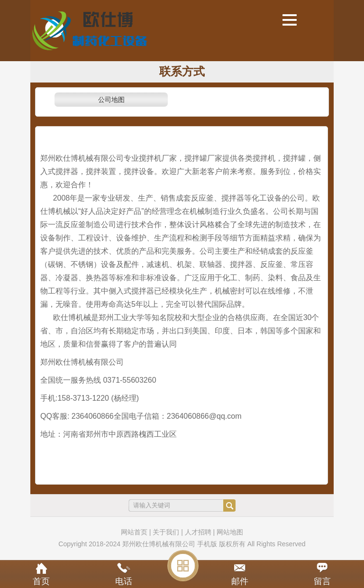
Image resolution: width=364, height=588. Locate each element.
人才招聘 (198, 532)
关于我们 (166, 532)
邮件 (240, 581)
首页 (41, 581)
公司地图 (111, 100)
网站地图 (230, 532)
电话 (124, 581)
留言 (322, 581)
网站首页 (134, 532)
